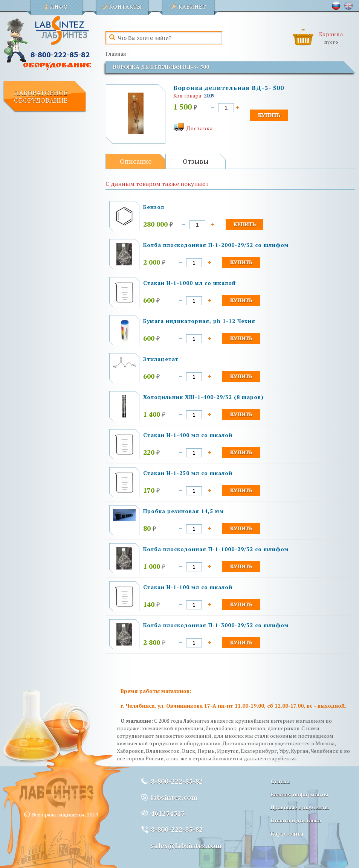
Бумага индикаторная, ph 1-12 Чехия (199, 321)
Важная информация (299, 794)
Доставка (200, 128)
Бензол (154, 207)
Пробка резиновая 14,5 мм (184, 511)
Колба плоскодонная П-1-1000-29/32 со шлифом (216, 549)
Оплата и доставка (296, 820)
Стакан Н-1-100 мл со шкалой (188, 587)
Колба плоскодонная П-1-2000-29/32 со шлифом (216, 245)
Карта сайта (287, 834)
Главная (116, 54)
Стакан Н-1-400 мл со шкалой (188, 435)
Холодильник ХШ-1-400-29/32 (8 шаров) (203, 397)
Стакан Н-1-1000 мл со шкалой (189, 283)
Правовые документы (300, 807)
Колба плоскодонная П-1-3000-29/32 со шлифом (216, 625)
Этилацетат (161, 359)
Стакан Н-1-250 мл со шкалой (188, 473)
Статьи (280, 781)
